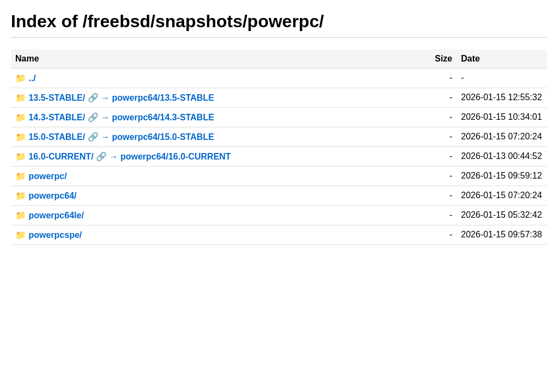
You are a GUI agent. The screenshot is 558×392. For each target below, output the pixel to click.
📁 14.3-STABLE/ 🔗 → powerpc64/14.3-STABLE (115, 117)
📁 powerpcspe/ (48, 235)
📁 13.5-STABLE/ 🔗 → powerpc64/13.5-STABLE (115, 98)
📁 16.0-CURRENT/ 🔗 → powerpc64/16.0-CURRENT (123, 157)
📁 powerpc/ (41, 176)
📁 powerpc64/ (46, 196)
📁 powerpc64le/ (50, 215)
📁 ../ (26, 78)
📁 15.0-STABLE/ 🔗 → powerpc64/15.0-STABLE (115, 137)
